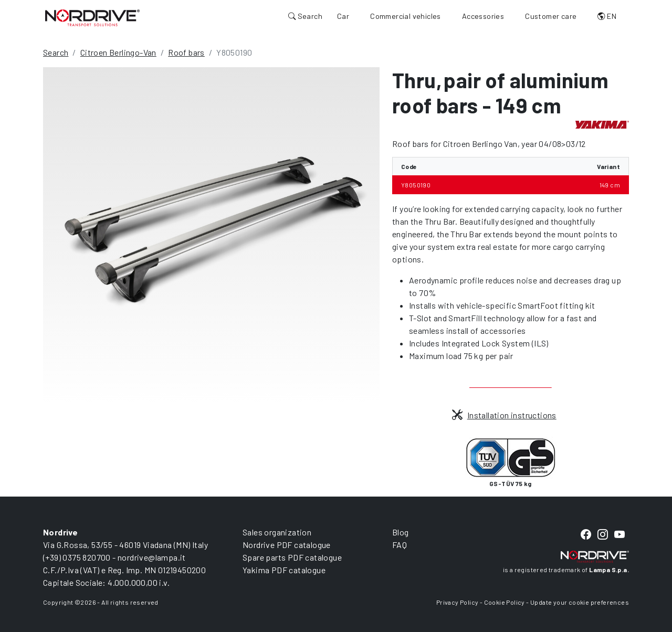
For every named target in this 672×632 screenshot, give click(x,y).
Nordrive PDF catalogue (287, 545)
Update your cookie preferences (580, 602)
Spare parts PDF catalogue (292, 557)
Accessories (483, 16)
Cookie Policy (505, 602)
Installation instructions (504, 415)
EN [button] (607, 16)
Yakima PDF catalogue (284, 570)
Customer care (551, 16)
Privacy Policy (458, 602)
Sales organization (277, 532)
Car (343, 16)
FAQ (400, 545)
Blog (401, 532)
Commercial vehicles (406, 16)
